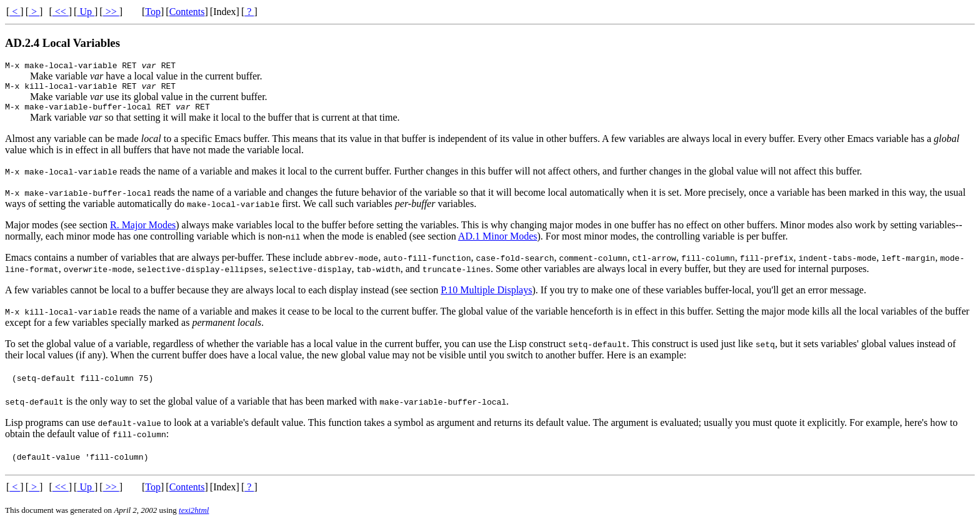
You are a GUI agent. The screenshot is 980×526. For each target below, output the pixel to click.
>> (111, 12)
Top (153, 12)
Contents (187, 12)
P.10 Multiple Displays (486, 296)
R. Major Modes (143, 230)
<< (61, 12)
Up (86, 12)
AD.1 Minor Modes (498, 242)
